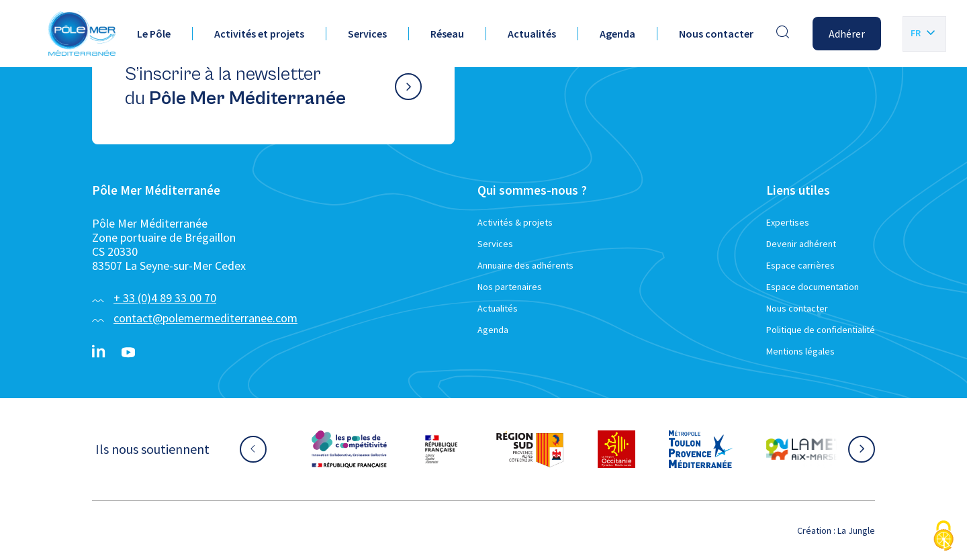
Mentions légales (800, 351)
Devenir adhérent (801, 244)
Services (367, 34)
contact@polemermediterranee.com (205, 318)
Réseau (447, 34)
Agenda (617, 34)
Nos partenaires (510, 287)
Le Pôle (154, 34)
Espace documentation (813, 287)
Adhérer (847, 34)
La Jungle (856, 530)
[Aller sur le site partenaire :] (349, 449)
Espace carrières (800, 265)
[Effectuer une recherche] (783, 34)
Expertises (788, 222)
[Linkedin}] (99, 353)
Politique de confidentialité (821, 330)
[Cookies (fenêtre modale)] (943, 537)
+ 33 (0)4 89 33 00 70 (165, 298)
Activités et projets (259, 34)
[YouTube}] (128, 353)
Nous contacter (716, 34)
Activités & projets (515, 222)
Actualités (532, 34)
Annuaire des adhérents (525, 265)
